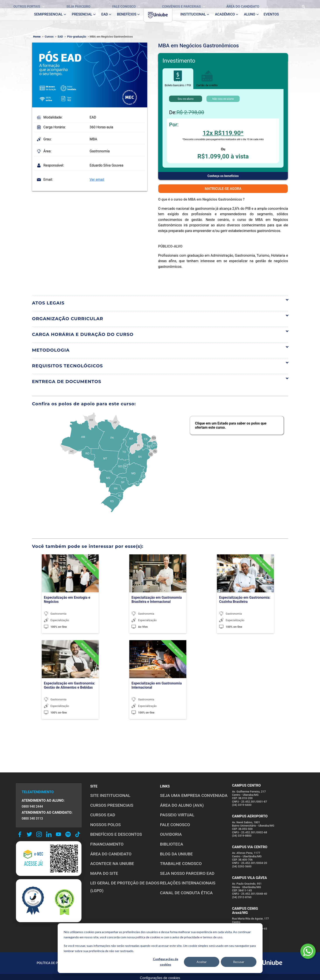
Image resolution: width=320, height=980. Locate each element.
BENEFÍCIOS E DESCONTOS (116, 834)
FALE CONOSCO (175, 825)
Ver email (97, 180)
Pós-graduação (77, 37)
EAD (60, 37)
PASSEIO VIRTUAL (177, 815)
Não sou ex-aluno (223, 99)
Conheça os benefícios (223, 176)
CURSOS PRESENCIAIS (112, 805)
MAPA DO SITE (104, 873)
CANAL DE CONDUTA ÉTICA (186, 893)
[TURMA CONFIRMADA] (86, 568)
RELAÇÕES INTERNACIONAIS (188, 883)
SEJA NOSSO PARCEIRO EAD (187, 873)
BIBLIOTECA (172, 844)
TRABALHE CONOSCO (181, 864)
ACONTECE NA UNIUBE (112, 864)
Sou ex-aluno (186, 99)
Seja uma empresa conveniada (194, 795)
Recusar (239, 962)
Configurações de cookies (166, 962)
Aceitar (202, 962)
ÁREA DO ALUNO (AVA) (182, 805)
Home (37, 37)
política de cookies (148, 937)
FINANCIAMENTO (107, 844)
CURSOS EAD (103, 815)
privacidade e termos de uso (203, 937)
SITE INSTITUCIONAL (110, 795)
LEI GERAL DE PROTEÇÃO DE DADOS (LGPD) (125, 887)
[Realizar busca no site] (290, 4)
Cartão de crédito (207, 79)
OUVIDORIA (171, 834)
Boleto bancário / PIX (178, 79)
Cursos (49, 37)
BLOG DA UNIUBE (176, 854)
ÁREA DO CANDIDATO (111, 854)
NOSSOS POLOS (106, 825)
